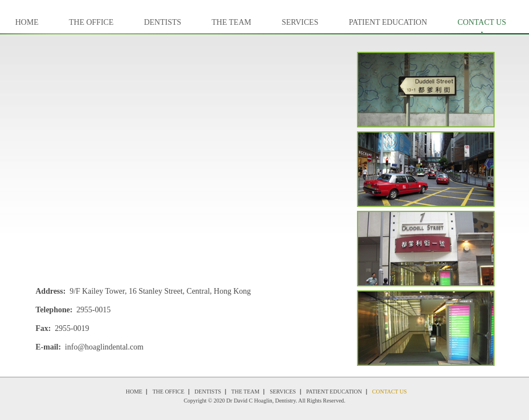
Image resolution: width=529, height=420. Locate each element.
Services (300, 22)
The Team (231, 22)
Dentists (162, 22)
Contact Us (482, 22)
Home (27, 22)
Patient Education (388, 22)
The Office (91, 22)
